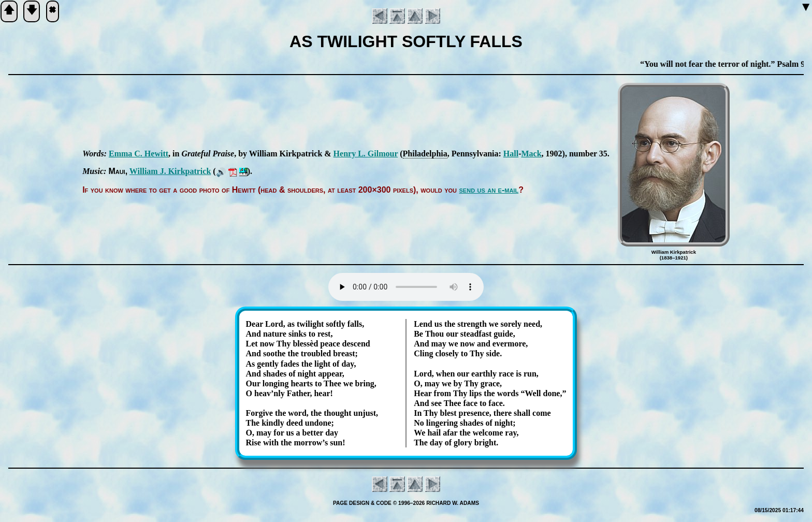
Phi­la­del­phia (425, 154)
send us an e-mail (489, 190)
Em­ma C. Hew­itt (139, 154)
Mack (531, 154)
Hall (511, 154)
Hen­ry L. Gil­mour (366, 154)
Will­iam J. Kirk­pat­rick (170, 171)
